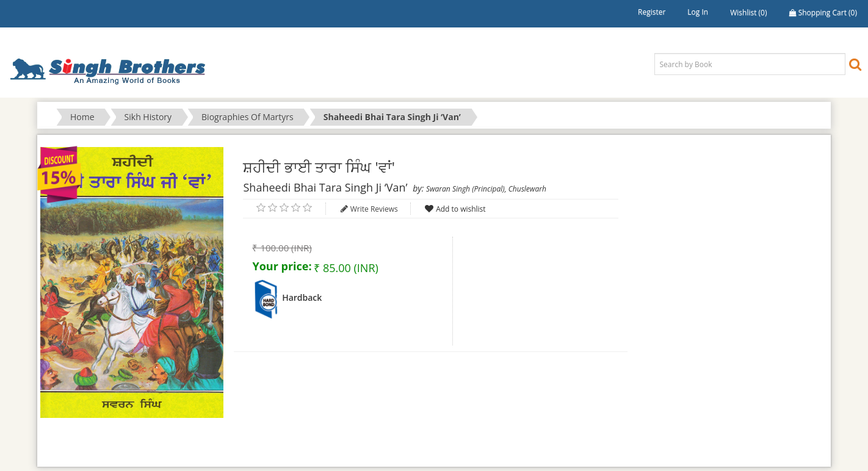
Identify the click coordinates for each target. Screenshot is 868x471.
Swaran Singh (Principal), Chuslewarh (486, 189)
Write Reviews (374, 209)
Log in (698, 12)
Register (652, 12)
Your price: (282, 266)
